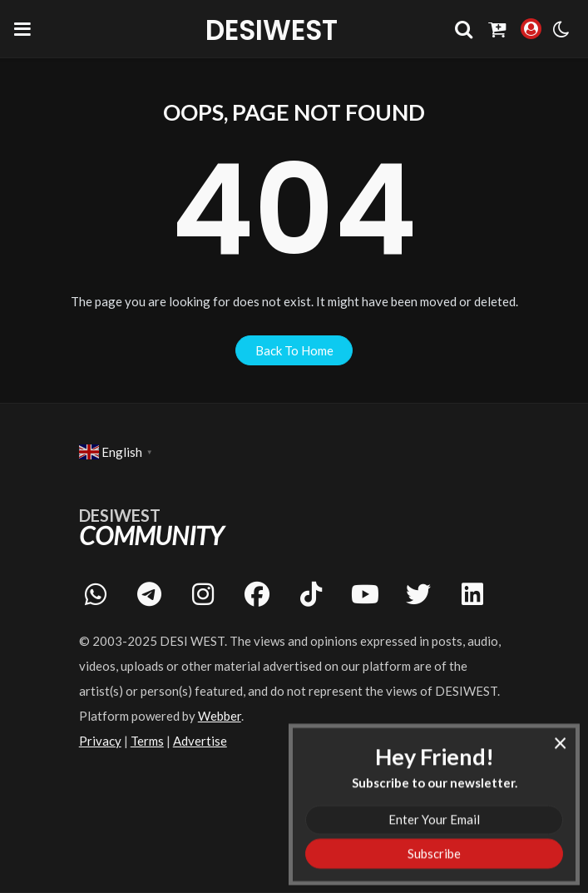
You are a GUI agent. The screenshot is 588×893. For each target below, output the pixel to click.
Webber (220, 716)
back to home (294, 350)
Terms (147, 741)
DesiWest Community (272, 30)
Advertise (200, 741)
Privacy (100, 741)
